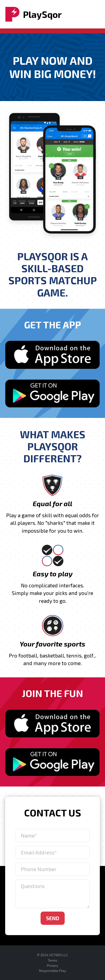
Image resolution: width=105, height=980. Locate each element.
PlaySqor (33, 14)
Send (53, 918)
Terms (52, 960)
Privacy (52, 965)
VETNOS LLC (59, 955)
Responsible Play (52, 971)
